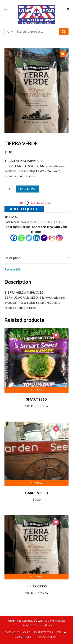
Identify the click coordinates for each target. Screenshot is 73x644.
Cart (27, 632)
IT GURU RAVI (45, 625)
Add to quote (24, 209)
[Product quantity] (9, 189)
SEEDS (60, 222)
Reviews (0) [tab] (12, 269)
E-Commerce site (55, 621)
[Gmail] (52, 238)
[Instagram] (59, 238)
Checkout (12, 632)
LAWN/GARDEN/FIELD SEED (37, 222)
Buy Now (28, 189)
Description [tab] (12, 258)
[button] (63, 54)
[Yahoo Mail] (44, 238)
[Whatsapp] (21, 238)
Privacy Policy (46, 637)
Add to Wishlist (56, 336)
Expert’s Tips (44, 632)
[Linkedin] (36, 238)
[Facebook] (14, 238)
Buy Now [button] (36, 390)
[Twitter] (29, 238)
